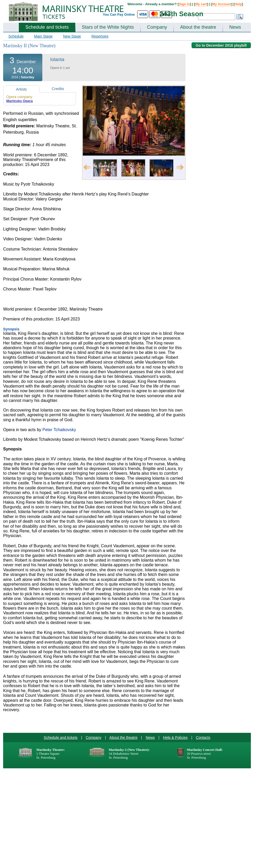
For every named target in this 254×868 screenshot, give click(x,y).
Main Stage (43, 36)
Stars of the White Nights (108, 27)
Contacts (203, 738)
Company (157, 27)
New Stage (72, 36)
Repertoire (100, 36)
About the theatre (198, 27)
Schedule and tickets (47, 27)
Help (238, 4)
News (235, 27)
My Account (222, 4)
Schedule (16, 36)
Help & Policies (175, 738)
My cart (201, 4)
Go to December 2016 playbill (221, 45)
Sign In (184, 4)
